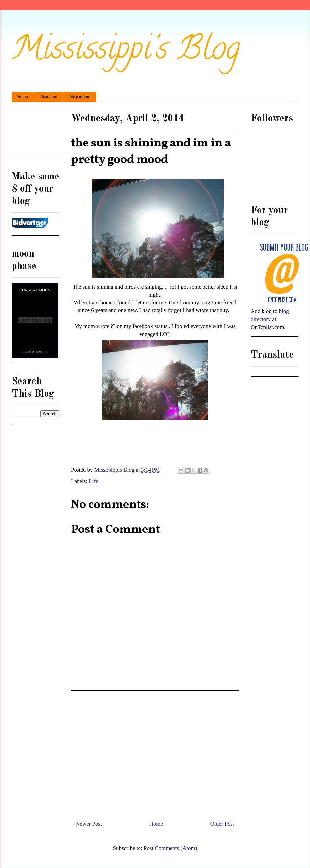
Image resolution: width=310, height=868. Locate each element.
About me (49, 97)
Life (93, 481)
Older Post (222, 824)
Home (23, 97)
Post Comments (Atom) (170, 848)
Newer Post (89, 824)
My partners (80, 97)
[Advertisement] (35, 132)
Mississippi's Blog (126, 52)
